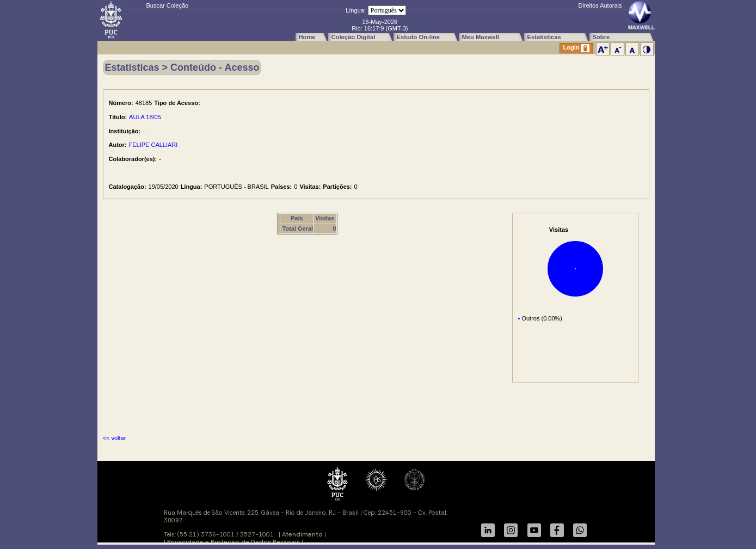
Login (576, 48)
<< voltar (115, 438)
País (297, 218)
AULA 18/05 (145, 117)
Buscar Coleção (168, 5)
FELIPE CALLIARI (153, 145)
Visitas (325, 218)
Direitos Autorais (600, 5)
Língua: (356, 10)
